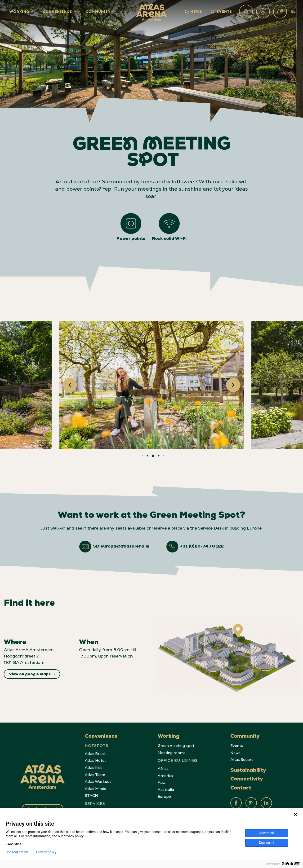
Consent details (17, 852)
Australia (166, 790)
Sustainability (248, 771)
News (194, 12)
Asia (161, 783)
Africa (163, 769)
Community (98, 12)
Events (222, 12)
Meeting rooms (172, 753)
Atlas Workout (98, 782)
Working (19, 12)
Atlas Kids (94, 768)
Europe (164, 796)
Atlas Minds (95, 789)
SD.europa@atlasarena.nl (121, 547)
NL (293, 12)
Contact (241, 789)
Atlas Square (242, 760)
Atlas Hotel (95, 761)
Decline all (267, 843)
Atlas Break (95, 754)
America (165, 776)
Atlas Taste (95, 775)
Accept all (267, 833)
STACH (91, 796)
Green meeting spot (176, 746)
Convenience (57, 12)
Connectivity (247, 780)
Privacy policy (46, 852)
